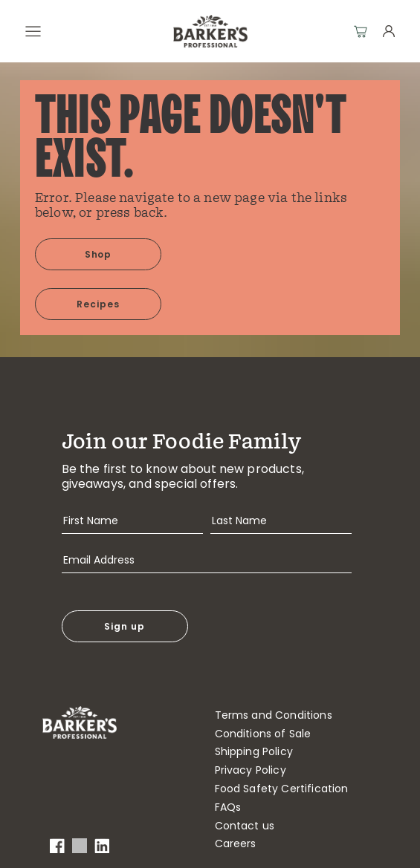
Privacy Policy (251, 770)
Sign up (125, 626)
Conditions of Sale (263, 734)
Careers (236, 844)
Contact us (245, 826)
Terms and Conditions (274, 715)
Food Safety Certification (282, 789)
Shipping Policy (254, 752)
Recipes (98, 304)
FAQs (228, 807)
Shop (98, 254)
